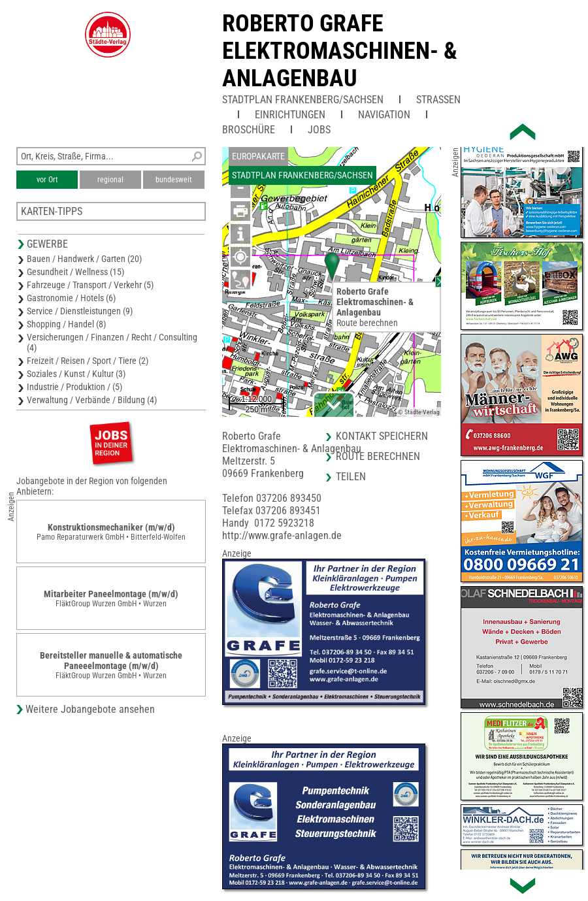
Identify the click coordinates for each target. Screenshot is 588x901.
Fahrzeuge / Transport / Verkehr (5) (90, 285)
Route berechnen (367, 323)
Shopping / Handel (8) (66, 324)
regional (110, 180)
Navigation (384, 115)
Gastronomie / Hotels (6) (71, 298)
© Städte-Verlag (419, 412)
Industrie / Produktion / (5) (74, 387)
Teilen (351, 477)
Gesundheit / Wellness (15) (75, 272)
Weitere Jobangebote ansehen (90, 709)
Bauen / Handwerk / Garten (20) (84, 259)
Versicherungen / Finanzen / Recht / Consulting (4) (112, 342)
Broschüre (249, 130)
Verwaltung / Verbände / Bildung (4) (92, 400)
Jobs (319, 130)
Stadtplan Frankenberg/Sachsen (303, 100)
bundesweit (174, 180)
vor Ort (47, 180)
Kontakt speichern (382, 436)
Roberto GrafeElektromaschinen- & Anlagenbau (340, 51)
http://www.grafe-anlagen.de (282, 535)
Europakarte (258, 156)
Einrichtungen (290, 115)
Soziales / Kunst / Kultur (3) (76, 374)
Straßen (438, 100)
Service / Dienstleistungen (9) (80, 311)
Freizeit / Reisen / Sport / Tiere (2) (88, 361)
